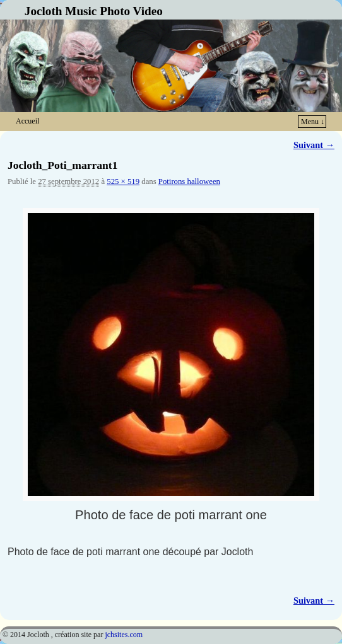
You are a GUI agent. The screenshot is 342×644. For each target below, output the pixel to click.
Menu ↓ (313, 122)
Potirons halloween (189, 181)
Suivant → (314, 145)
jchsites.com (124, 635)
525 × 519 (123, 181)
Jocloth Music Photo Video (94, 11)
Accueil (27, 121)
